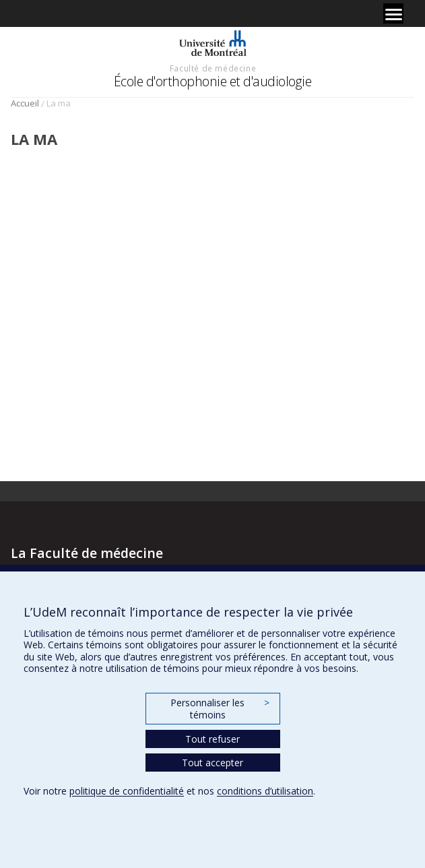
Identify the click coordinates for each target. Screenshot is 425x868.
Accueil (25, 103)
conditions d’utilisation (265, 791)
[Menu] (393, 13)
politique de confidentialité (127, 791)
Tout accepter (212, 763)
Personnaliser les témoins (220, 709)
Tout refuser (212, 739)
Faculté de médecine (213, 68)
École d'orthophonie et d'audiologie (213, 81)
